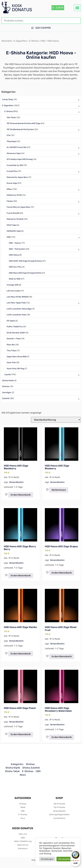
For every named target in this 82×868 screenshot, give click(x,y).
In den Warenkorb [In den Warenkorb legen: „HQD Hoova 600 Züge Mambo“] (21, 654)
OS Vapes (11, 321)
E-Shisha (34, 41)
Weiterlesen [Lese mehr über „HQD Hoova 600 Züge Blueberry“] (59, 490)
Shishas (6, 386)
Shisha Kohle (8, 380)
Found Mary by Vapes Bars (18, 207)
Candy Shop (8, 99)
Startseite (7, 41)
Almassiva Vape (14, 153)
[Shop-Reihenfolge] (56, 420)
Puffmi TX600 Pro (14, 327)
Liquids (8, 374)
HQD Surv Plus (15, 267)
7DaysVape (12, 141)
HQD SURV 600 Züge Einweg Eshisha (25, 261)
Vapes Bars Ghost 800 (17, 357)
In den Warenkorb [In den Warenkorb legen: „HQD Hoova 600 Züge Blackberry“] (21, 495)
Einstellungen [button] (47, 859)
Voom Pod (11, 362)
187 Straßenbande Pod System (20, 129)
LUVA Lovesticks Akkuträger (19, 309)
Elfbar (9, 189)
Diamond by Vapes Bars (17, 177)
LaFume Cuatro (13, 291)
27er (9, 135)
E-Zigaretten (20, 41)
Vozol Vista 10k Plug (15, 369)
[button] (77, 8)
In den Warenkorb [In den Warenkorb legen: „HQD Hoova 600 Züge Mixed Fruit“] (62, 656)
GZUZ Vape (12, 225)
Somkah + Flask (14, 339)
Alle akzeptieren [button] (65, 859)
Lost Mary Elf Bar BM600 (17, 297)
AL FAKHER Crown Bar (17, 147)
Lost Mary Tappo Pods (16, 303)
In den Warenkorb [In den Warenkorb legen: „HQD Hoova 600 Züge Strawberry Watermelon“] (62, 737)
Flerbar (10, 201)
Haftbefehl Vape (14, 231)
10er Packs (11, 117)
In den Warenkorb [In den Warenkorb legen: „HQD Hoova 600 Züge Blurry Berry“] (21, 575)
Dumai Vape (12, 183)
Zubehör (6, 398)
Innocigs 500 (12, 285)
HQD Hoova (14, 255)
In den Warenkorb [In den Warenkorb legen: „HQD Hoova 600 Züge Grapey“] (62, 573)
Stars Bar (11, 345)
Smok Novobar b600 (16, 333)
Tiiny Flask (11, 351)
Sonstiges (7, 392)
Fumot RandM (13, 213)
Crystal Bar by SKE (15, 165)
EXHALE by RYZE (14, 195)
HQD (43, 41)
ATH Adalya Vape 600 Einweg (20, 159)
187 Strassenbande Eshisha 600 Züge (23, 123)
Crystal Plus (12, 171)
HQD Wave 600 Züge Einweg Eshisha (25, 273)
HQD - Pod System (17, 249)
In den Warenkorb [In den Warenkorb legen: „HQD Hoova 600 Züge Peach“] (21, 734)
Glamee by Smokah (15, 219)
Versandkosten (16, 482)
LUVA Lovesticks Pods (16, 315)
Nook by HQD (15, 279)
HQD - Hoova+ (15, 243)
